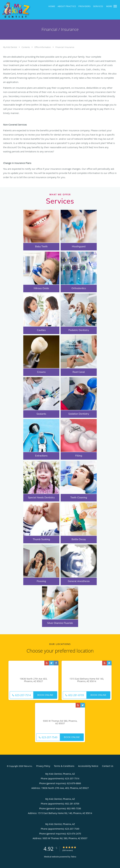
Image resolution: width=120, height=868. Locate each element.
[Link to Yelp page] (47, 663)
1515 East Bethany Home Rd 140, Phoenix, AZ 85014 (87, 680)
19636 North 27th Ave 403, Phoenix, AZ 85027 (33, 680)
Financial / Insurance (65, 47)
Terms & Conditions (64, 766)
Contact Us (108, 766)
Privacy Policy (43, 766)
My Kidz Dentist (10, 47)
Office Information (43, 47)
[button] (115, 6)
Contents (26, 47)
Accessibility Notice (88, 766)
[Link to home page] (21, 10)
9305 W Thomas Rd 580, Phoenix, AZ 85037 (60, 722)
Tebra (74, 857)
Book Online (45, 695)
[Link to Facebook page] (56, 663)
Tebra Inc (28, 766)
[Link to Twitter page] (51, 663)
